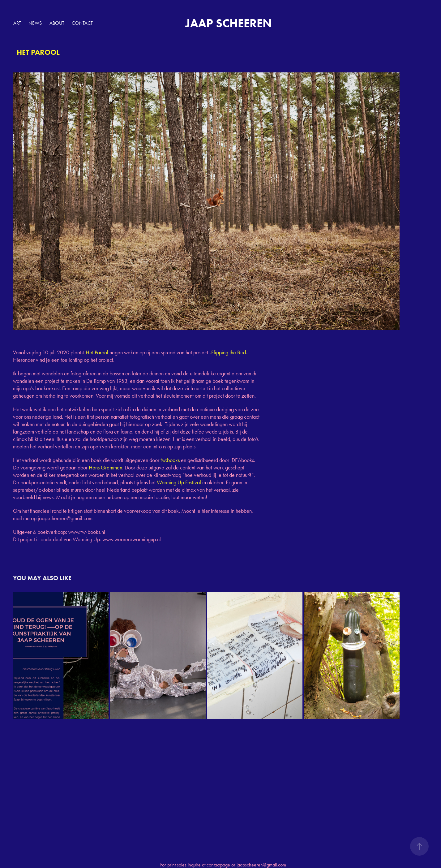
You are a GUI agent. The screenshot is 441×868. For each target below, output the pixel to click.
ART (17, 23)
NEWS (35, 23)
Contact (82, 23)
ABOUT (57, 23)
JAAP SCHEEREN (229, 23)
